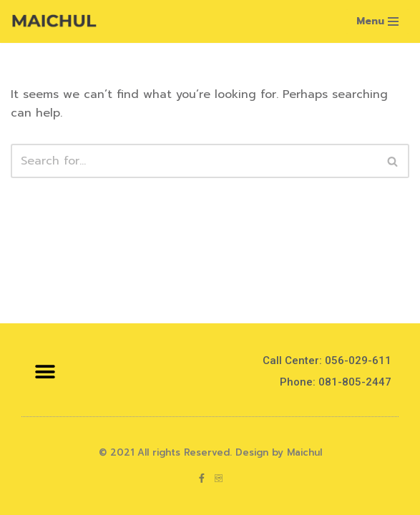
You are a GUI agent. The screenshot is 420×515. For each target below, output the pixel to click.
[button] (45, 372)
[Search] (194, 161)
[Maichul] (54, 21)
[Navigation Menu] (377, 21)
